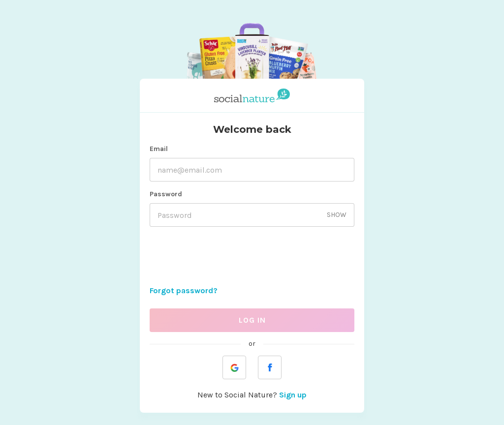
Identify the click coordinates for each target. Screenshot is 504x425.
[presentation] (252, 258)
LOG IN (252, 320)
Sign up (293, 395)
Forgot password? (184, 290)
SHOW (337, 215)
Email (159, 149)
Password (166, 194)
